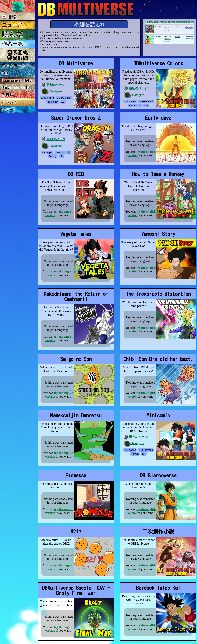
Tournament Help (17, 80)
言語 (9, 17)
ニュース (12, 25)
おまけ (8, 95)
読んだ (12, 34)
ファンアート (14, 66)
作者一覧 (12, 44)
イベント (10, 102)
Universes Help (16, 87)
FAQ (5, 73)
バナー (8, 109)
